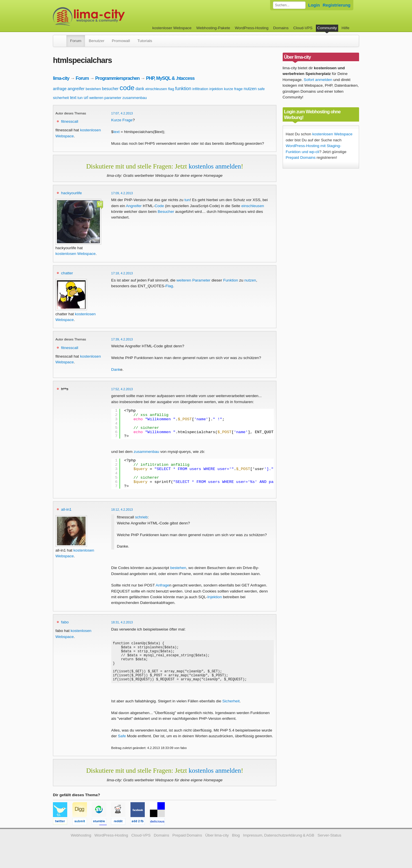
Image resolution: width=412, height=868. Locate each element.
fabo (65, 622)
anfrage (60, 89)
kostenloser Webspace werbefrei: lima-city (110, 16)
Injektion (215, 597)
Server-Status (329, 844)
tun (80, 98)
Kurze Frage (122, 120)
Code (159, 206)
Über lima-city (217, 844)
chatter (67, 273)
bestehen (93, 89)
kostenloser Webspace (172, 28)
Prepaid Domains (301, 157)
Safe (122, 745)
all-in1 (66, 509)
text (73, 98)
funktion (183, 89)
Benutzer (96, 41)
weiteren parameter (105, 98)
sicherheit (61, 98)
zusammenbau (135, 98)
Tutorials (145, 41)
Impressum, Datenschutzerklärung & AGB (279, 844)
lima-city (61, 78)
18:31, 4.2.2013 (122, 622)
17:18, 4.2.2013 (122, 273)
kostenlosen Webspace (76, 254)
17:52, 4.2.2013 (122, 389)
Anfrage (163, 585)
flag (171, 89)
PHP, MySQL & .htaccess (170, 78)
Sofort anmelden (318, 80)
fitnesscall (70, 121)
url (86, 98)
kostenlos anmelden (215, 166)
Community (327, 28)
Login (314, 5)
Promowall (121, 41)
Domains (281, 28)
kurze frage (233, 89)
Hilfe (345, 28)
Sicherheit (231, 710)
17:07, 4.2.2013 (122, 113)
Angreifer (134, 206)
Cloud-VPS (303, 28)
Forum (76, 41)
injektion (216, 89)
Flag (169, 286)
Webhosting (81, 844)
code (127, 88)
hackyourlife (72, 193)
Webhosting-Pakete (213, 28)
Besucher (166, 212)
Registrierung (337, 5)
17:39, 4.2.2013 (122, 339)
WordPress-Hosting (252, 28)
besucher (110, 89)
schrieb (141, 517)
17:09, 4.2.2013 (122, 193)
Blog (236, 844)
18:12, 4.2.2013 (122, 510)
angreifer (76, 89)
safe (261, 89)
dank (140, 89)
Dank (116, 369)
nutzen (250, 89)
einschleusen (156, 89)
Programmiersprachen (117, 78)
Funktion (231, 280)
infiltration (200, 89)
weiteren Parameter (194, 280)
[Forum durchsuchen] (289, 5)
